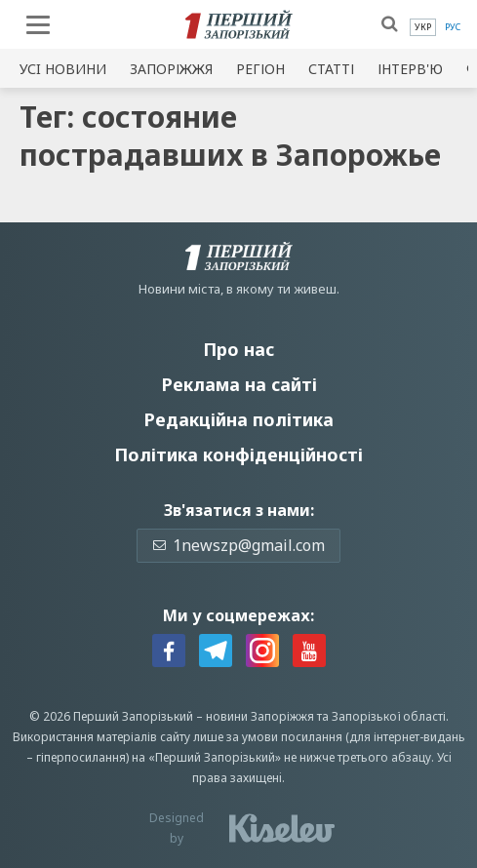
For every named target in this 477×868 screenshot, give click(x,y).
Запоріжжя (171, 69)
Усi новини (63, 69)
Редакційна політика (238, 419)
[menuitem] (423, 27)
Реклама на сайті (239, 384)
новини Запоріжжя (260, 716)
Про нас (238, 349)
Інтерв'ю (410, 69)
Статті (331, 69)
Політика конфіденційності (238, 454)
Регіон (260, 69)
